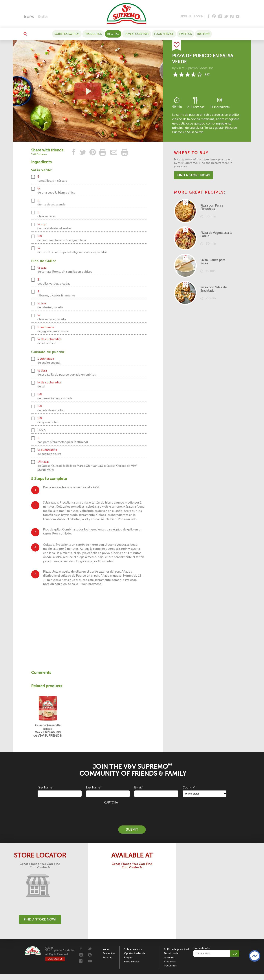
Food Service (164, 34)
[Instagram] (220, 17)
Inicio (106, 949)
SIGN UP (186, 16)
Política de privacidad (176, 949)
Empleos (186, 34)
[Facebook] (208, 17)
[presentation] (132, 813)
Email (139, 788)
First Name (45, 788)
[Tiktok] (232, 17)
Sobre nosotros (67, 34)
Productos (93, 34)
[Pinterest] (214, 17)
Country (189, 788)
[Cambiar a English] (43, 17)
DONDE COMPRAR (137, 34)
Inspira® (203, 34)
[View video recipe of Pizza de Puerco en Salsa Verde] (88, 91)
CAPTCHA (111, 803)
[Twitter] (227, 17)
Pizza (229, 128)
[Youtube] (238, 17)
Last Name (94, 788)
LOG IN (199, 16)
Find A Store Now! (194, 175)
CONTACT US (55, 959)
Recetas (113, 34)
